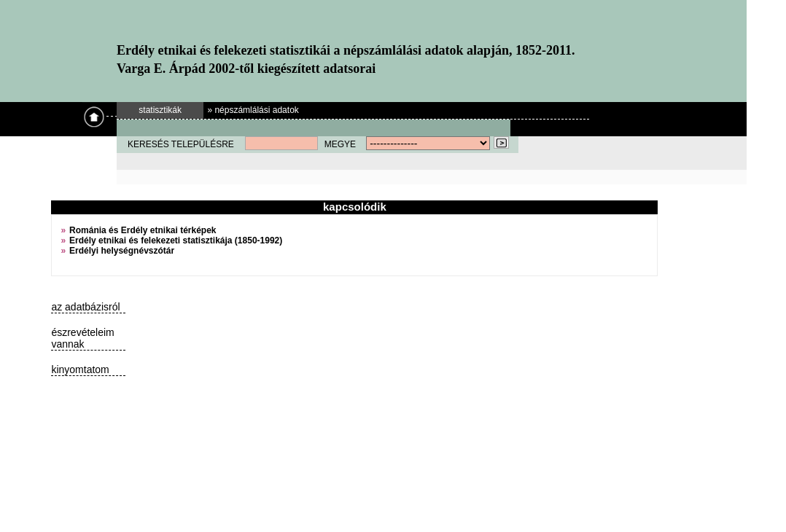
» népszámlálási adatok (253, 110)
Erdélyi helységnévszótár (122, 251)
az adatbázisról (85, 307)
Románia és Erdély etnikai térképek (143, 230)
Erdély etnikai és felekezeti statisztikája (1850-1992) (176, 240)
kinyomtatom (80, 369)
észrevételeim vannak (82, 338)
